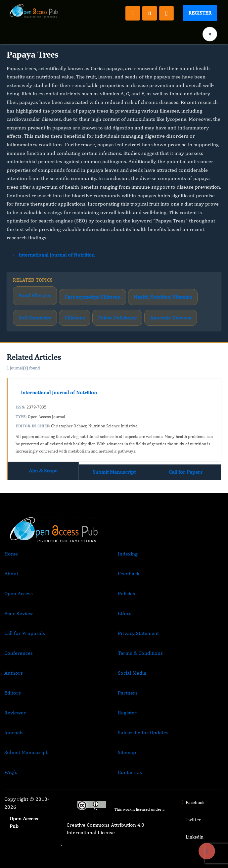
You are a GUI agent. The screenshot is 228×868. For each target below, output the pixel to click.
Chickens (75, 318)
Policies (126, 593)
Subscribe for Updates (143, 732)
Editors (13, 693)
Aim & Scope (43, 471)
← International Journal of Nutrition (53, 255)
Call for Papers (186, 472)
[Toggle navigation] (166, 13)
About (11, 574)
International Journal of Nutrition (59, 392)
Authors (14, 673)
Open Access (19, 593)
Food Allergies (35, 295)
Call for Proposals (25, 633)
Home (11, 554)
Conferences (19, 653)
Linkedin (192, 837)
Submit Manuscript (114, 472)
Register (200, 13)
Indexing (128, 554)
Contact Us (130, 772)
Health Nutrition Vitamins (163, 297)
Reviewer (15, 713)
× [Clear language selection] (210, 34)
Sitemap (127, 752)
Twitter (191, 820)
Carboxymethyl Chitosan (92, 297)
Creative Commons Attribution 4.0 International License (105, 828)
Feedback (129, 574)
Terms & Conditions (140, 653)
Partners (128, 693)
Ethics (125, 613)
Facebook (192, 802)
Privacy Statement (138, 633)
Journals (14, 732)
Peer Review (19, 613)
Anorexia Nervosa (171, 318)
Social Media (132, 673)
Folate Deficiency (117, 318)
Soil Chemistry (35, 318)
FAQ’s (11, 772)
